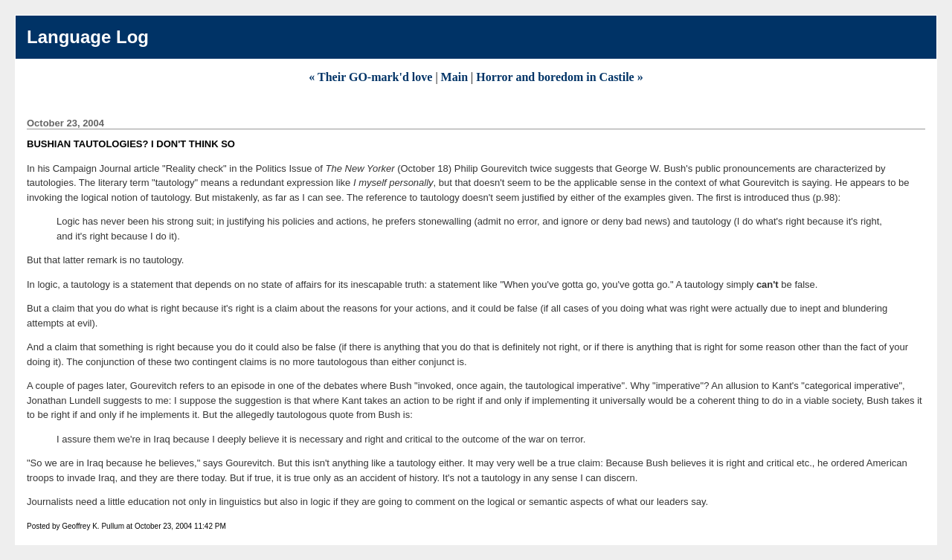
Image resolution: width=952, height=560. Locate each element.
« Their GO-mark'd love (372, 77)
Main (454, 77)
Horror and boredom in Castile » (559, 77)
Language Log (88, 37)
